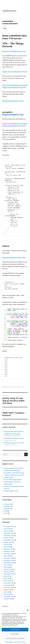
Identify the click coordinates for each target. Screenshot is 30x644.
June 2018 (7, 565)
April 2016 (7, 594)
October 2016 (8, 585)
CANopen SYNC (9, 477)
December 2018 (9, 558)
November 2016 (9, 583)
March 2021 (8, 538)
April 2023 (7, 529)
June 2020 (7, 547)
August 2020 (8, 542)
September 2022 (9, 536)
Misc (23, 387)
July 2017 (7, 576)
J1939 (6, 511)
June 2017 (7, 578)
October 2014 (8, 599)
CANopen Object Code (11, 491)
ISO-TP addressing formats (13, 480)
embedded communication (10, 22)
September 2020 (9, 540)
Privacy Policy (17, 642)
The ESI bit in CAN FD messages (14, 438)
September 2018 (9, 563)
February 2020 (9, 549)
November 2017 (9, 574)
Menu (5, 28)
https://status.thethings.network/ (13, 101)
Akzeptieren (15, 630)
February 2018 (8, 569)
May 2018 (7, 567)
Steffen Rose (6, 387)
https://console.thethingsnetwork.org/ (15, 72)
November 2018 (9, 560)
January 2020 (8, 551)
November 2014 (9, 597)
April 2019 (7, 556)
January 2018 (8, 572)
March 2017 (8, 581)
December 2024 (9, 527)
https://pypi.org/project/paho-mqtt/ (14, 257)
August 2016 (8, 590)
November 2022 (9, 533)
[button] (28, 610)
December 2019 (9, 554)
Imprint (23, 642)
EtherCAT (7, 509)
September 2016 (9, 587)
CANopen (7, 504)
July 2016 (7, 592)
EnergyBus (7, 506)
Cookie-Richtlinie (9, 642)
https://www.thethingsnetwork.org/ (14, 51)
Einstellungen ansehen (15, 638)
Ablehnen (15, 634)
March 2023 (8, 531)
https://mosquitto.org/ (13, 114)
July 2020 (7, 545)
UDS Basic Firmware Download (14, 443)
